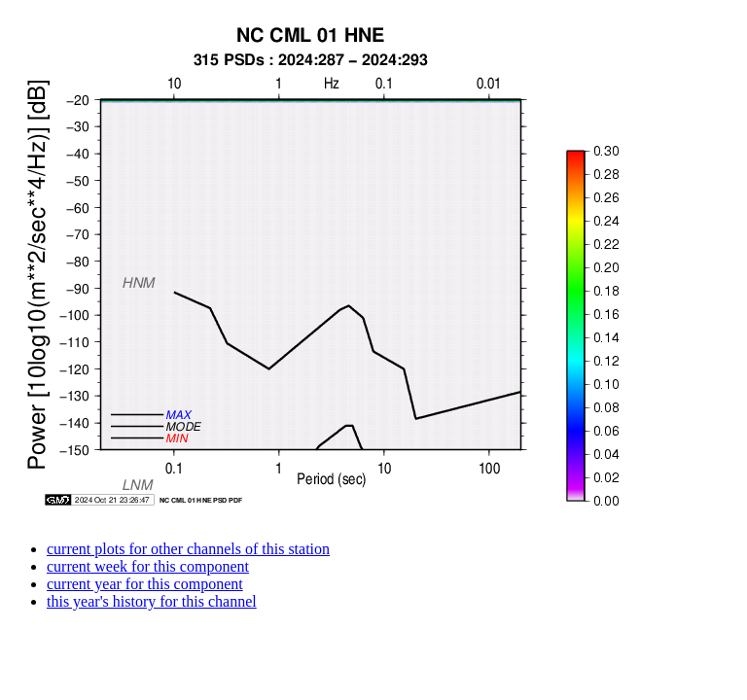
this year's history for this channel (152, 601)
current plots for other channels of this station (188, 549)
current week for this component (148, 566)
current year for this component (145, 584)
